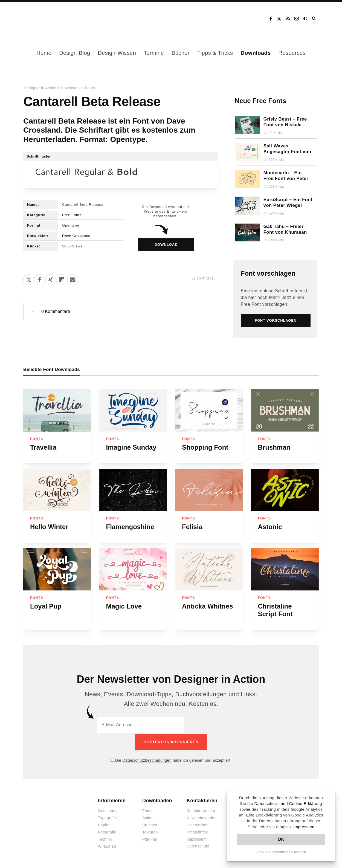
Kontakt (297, 19)
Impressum (304, 827)
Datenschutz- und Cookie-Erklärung (288, 803)
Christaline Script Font (275, 610)
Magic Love (124, 606)
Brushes (150, 824)
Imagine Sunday (131, 447)
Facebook (271, 19)
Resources (292, 53)
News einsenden (202, 817)
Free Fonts (72, 215)
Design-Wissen (117, 53)
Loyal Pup (46, 606)
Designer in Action (52, 19)
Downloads (256, 53)
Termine (154, 53)
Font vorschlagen (268, 273)
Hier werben (198, 824)
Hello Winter (49, 527)
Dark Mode (306, 19)
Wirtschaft (107, 846)
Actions (149, 817)
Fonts (90, 88)
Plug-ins (150, 839)
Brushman (274, 447)
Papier (104, 824)
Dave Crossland (76, 236)
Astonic (270, 527)
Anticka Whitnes (208, 606)
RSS (288, 19)
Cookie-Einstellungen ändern (281, 852)
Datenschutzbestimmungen (147, 759)
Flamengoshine (130, 527)
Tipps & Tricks (215, 53)
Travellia (43, 447)
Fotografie (107, 832)
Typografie (108, 817)
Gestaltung (108, 810)
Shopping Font (205, 447)
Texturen (150, 832)
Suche (314, 19)
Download (166, 245)
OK (281, 839)
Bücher (181, 53)
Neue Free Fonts (260, 101)
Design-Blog (75, 53)
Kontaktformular (201, 810)
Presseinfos (197, 832)
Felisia (192, 527)
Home (44, 53)
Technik (105, 839)
